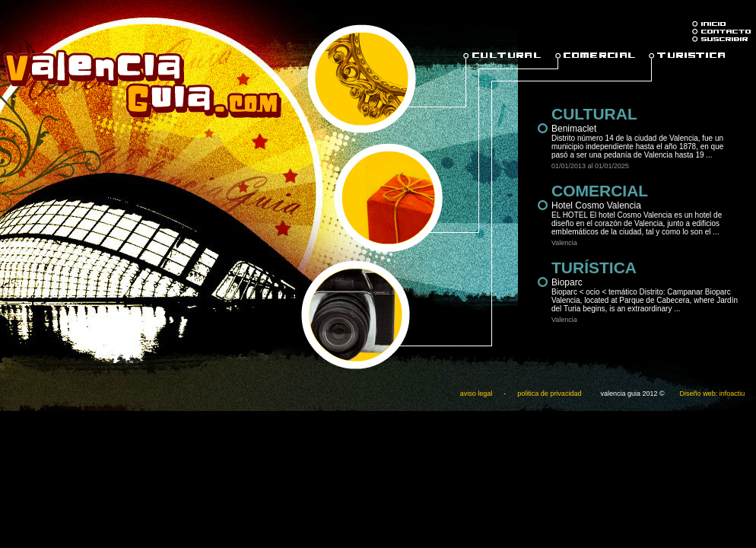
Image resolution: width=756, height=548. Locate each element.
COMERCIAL (600, 191)
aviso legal (476, 393)
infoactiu (732, 393)
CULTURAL (594, 114)
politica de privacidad (549, 393)
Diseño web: (699, 393)
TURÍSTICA (594, 268)
